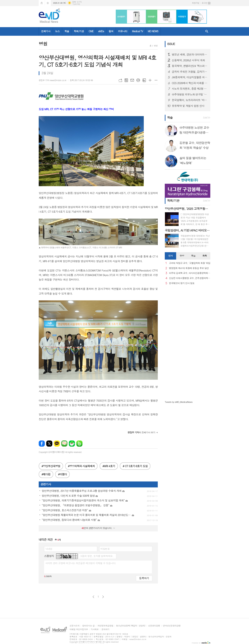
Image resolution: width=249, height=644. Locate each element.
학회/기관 (79, 31)
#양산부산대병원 (51, 466)
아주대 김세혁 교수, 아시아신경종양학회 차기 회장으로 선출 (190, 273)
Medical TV (138, 31)
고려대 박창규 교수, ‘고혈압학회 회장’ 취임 (190, 263)
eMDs (101, 31)
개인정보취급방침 (105, 626)
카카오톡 (57, 444)
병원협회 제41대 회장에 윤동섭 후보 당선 (189, 268)
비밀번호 (105, 549)
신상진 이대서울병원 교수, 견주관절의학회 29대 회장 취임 (190, 278)
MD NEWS (153, 31)
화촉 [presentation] (205, 256)
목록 (126, 80)
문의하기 (105, 629)
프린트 (138, 80)
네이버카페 (72, 444)
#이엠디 (62, 474)
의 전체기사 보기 (141, 432)
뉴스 (57, 31)
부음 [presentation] (193, 256)
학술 (67, 31)
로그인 (204, 3)
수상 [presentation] (182, 256)
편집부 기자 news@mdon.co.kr (53, 80)
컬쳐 (111, 31)
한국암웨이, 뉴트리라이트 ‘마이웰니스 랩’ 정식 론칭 (190, 100)
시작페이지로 (42, 3)
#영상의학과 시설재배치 (81, 466)
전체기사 (46, 31)
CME (91, 31)
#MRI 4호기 (109, 466)
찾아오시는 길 (88, 626)
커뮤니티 (123, 31)
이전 (93, 597)
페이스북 (42, 444)
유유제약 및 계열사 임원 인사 (188, 106)
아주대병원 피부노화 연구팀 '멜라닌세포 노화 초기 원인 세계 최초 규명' (190, 94)
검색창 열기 (207, 31)
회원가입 (196, 3)
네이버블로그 (64, 444)
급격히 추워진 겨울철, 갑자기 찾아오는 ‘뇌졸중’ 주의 (190, 72)
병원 (156, 46)
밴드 (79, 444)
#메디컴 (46, 474)
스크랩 (144, 80)
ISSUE (171, 44)
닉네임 (49, 549)
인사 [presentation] (170, 256)
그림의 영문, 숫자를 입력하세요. (96, 556)
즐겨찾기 (48, 3)
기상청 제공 (76, 4)
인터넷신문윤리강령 (172, 626)
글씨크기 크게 (150, 80)
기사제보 (95, 629)
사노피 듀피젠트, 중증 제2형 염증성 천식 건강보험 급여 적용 (190, 89)
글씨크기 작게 (156, 80)
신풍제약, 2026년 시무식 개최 (188, 60)
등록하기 (144, 578)
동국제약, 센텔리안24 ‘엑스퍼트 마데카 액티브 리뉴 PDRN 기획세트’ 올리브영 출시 (190, 66)
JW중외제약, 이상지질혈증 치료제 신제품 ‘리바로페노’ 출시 (190, 77)
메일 (132, 80)
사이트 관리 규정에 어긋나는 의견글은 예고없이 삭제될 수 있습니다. (81, 563)
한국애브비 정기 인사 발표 (182, 283)
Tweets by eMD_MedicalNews (179, 402)
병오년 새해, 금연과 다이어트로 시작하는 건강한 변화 (190, 54)
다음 (103, 597)
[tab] (170, 256)
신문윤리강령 (154, 626)
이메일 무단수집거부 (79, 629)
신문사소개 (74, 626)
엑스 (49, 444)
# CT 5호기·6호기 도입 (135, 466)
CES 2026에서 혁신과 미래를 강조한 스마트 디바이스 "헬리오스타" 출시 (190, 83)
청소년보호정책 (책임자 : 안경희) (131, 626)
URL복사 (120, 80)
